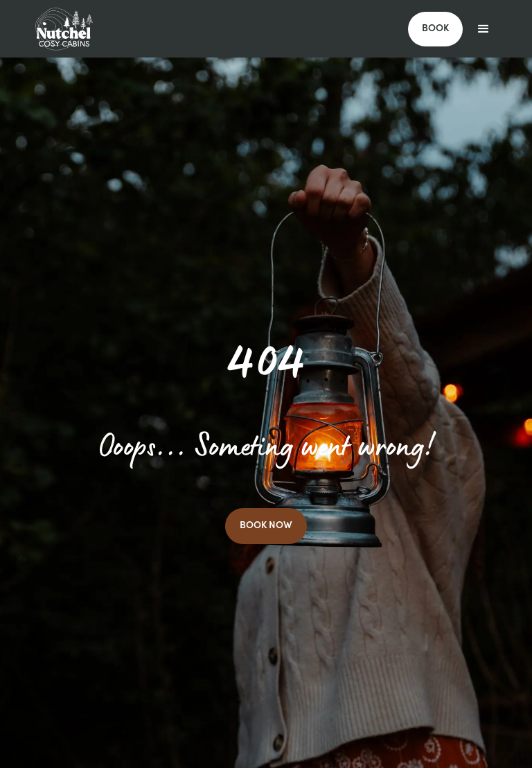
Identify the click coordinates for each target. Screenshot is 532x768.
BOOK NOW (266, 526)
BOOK (435, 29)
